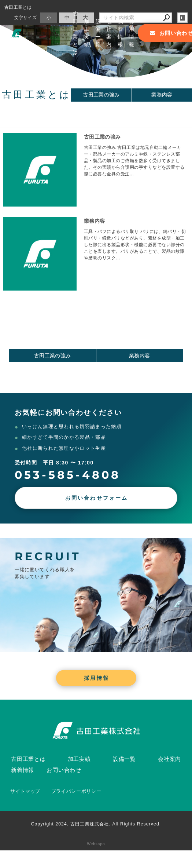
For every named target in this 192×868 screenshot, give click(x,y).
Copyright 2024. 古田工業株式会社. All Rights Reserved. (96, 824)
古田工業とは (76, 33)
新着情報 (121, 33)
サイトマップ (25, 791)
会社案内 (109, 33)
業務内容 (94, 221)
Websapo (96, 844)
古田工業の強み (101, 95)
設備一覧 (98, 33)
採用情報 (132, 33)
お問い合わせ (64, 770)
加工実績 (87, 33)
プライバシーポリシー (76, 791)
